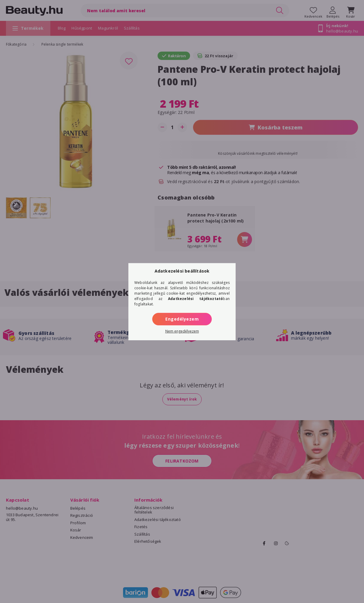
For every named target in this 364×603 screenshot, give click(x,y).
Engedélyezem (182, 319)
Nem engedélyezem (182, 331)
